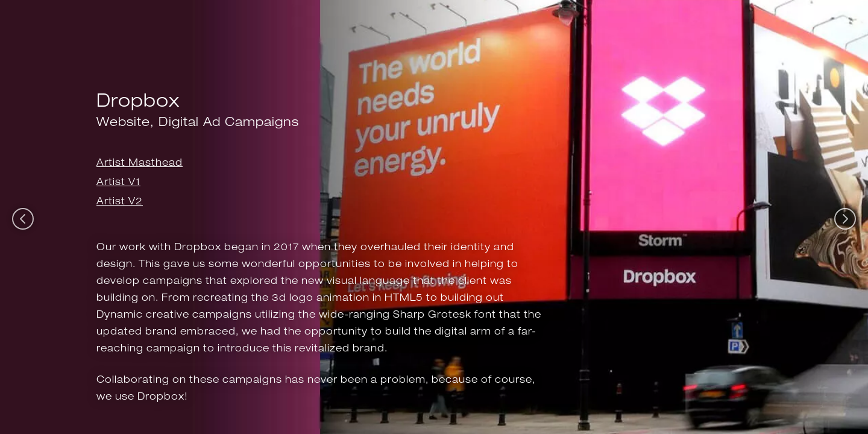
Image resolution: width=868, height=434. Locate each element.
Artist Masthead (140, 162)
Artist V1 (118, 182)
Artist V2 (120, 201)
